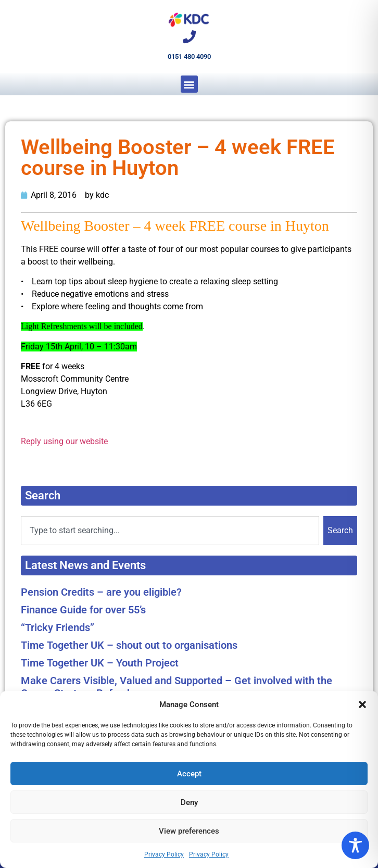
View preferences (189, 831)
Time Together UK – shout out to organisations (129, 645)
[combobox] (170, 531)
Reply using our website (64, 441)
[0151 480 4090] (189, 37)
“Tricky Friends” (58, 627)
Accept (189, 774)
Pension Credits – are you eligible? (101, 592)
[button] (362, 705)
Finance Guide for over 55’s (83, 610)
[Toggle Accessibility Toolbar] (355, 845)
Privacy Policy (164, 854)
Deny (189, 802)
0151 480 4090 (189, 56)
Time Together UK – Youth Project (100, 663)
